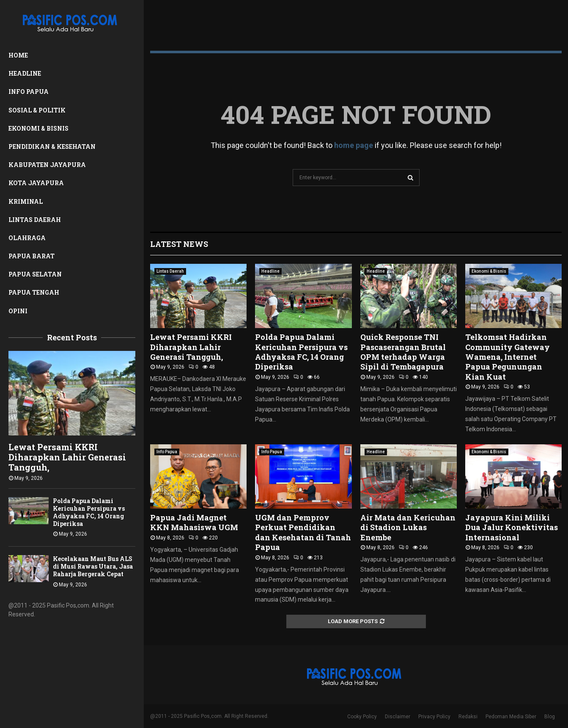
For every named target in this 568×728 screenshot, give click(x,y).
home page (354, 145)
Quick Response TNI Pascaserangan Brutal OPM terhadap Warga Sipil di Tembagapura (403, 352)
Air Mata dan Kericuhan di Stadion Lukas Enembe (408, 527)
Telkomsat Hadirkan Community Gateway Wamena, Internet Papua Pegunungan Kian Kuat (508, 357)
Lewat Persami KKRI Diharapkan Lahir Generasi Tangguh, (67, 457)
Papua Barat (32, 256)
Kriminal (26, 201)
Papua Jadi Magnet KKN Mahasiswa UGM (194, 522)
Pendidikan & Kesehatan (52, 146)
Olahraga (27, 238)
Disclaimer (398, 717)
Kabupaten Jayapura (47, 165)
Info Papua (29, 92)
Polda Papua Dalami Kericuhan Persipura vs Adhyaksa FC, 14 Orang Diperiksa (89, 512)
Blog (550, 717)
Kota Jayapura (36, 183)
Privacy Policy (434, 717)
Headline (25, 73)
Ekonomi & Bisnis (38, 128)
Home (18, 55)
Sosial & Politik (37, 110)
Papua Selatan (35, 274)
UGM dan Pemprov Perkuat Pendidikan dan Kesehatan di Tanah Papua (303, 532)
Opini (18, 311)
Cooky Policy (362, 717)
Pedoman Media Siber (511, 717)
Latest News (179, 244)
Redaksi (468, 717)
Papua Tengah (34, 292)
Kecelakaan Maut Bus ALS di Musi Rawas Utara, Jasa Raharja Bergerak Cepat (93, 566)
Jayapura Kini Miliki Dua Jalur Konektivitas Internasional (512, 527)
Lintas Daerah (35, 220)
